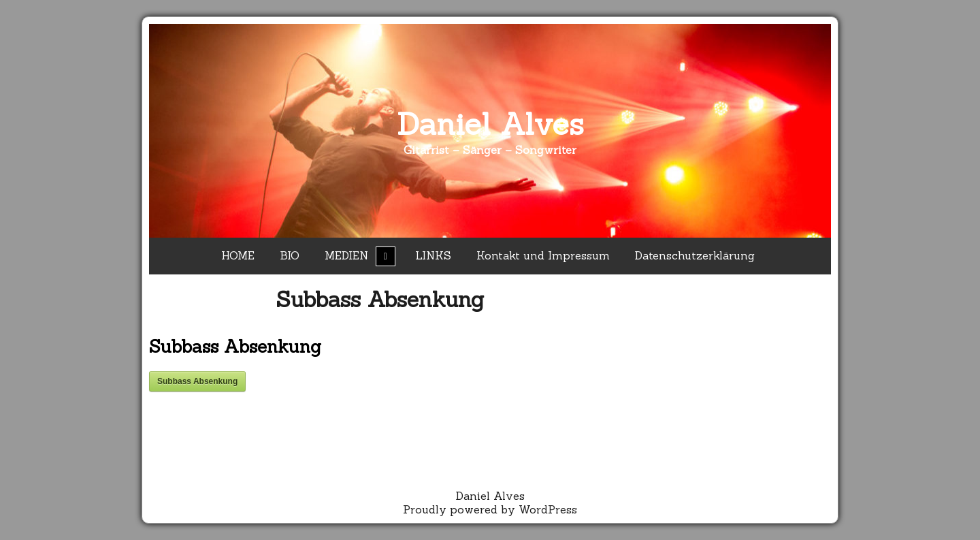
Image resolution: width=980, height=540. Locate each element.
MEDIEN (346, 255)
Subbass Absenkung (380, 299)
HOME (238, 255)
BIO (290, 255)
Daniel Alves (490, 124)
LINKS (433, 255)
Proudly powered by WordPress (490, 509)
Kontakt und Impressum (543, 255)
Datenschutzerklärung (695, 255)
